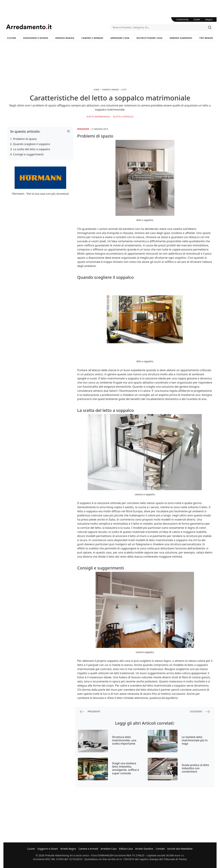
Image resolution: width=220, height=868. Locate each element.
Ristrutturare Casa (149, 38)
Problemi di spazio (25, 139)
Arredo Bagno (65, 38)
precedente (90, 712)
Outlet (197, 19)
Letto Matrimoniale (99, 117)
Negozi (209, 19)
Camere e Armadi (92, 38)
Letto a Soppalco (124, 117)
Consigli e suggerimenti (28, 154)
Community (183, 19)
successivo (200, 712)
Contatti (160, 849)
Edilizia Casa (126, 849)
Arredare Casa (120, 38)
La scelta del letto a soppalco (32, 149)
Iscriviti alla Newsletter (180, 849)
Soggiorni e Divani (36, 38)
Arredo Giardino (181, 38)
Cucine (12, 38)
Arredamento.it (58, 27)
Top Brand (206, 38)
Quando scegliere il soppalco (32, 144)
